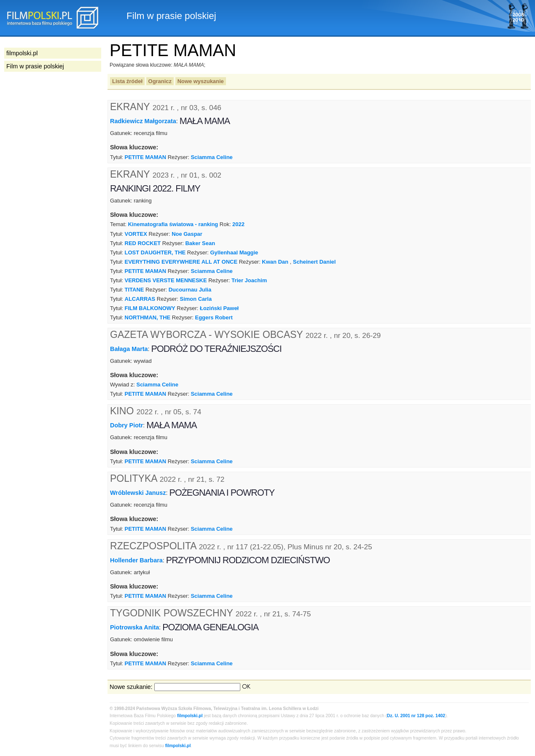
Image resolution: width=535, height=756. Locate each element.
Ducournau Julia (190, 290)
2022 (238, 224)
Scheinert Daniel (315, 262)
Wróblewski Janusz (138, 493)
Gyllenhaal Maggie (234, 252)
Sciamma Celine (211, 157)
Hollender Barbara (136, 560)
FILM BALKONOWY (150, 308)
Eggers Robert (214, 317)
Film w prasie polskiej (35, 66)
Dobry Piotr (126, 425)
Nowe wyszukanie (201, 81)
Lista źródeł (127, 81)
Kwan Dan (275, 262)
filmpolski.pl (190, 716)
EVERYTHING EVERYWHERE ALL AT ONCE (181, 262)
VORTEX (136, 234)
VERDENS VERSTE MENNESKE (166, 280)
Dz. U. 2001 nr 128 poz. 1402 (416, 716)
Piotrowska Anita (134, 627)
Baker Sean (200, 243)
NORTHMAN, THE (148, 317)
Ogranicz (160, 81)
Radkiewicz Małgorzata (143, 121)
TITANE (134, 290)
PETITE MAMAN (146, 157)
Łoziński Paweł (219, 308)
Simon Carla (196, 299)
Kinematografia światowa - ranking (173, 224)
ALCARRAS (140, 299)
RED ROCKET (143, 243)
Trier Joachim (249, 280)
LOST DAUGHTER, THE (155, 252)
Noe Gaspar (187, 234)
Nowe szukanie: (131, 687)
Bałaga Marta (129, 348)
